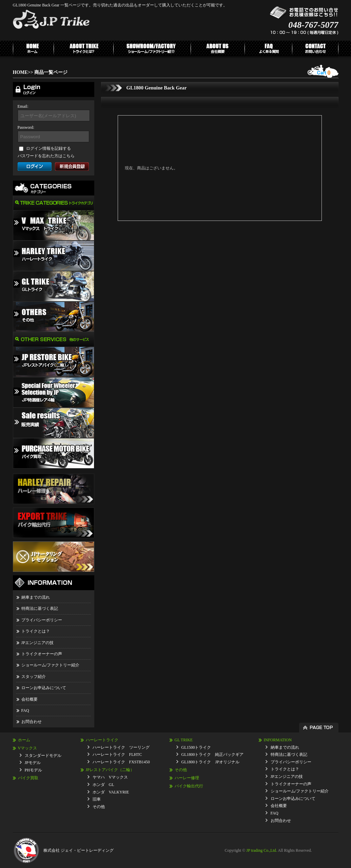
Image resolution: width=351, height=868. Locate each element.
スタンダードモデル (43, 756)
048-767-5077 (313, 25)
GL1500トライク (196, 747)
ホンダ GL (103, 785)
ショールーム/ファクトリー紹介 (50, 665)
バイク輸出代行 (189, 786)
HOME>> (23, 72)
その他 (99, 807)
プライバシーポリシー (42, 620)
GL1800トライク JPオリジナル (210, 762)
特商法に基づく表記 (40, 608)
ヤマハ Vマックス (110, 777)
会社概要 (30, 699)
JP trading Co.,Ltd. (262, 850)
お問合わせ (32, 722)
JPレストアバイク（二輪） (110, 770)
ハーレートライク (102, 740)
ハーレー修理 (187, 778)
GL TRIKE (184, 740)
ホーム (24, 740)
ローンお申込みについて (44, 688)
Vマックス (28, 748)
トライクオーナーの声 (42, 654)
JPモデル (33, 763)
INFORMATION (278, 740)
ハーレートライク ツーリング (121, 747)
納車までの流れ (36, 597)
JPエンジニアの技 (37, 643)
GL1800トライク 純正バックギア (213, 755)
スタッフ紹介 (34, 677)
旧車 (97, 799)
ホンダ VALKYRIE (111, 792)
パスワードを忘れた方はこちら (46, 156)
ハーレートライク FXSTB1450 (121, 762)
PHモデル (33, 770)
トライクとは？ (36, 631)
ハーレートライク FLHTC (117, 755)
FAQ (25, 710)
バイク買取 (28, 778)
